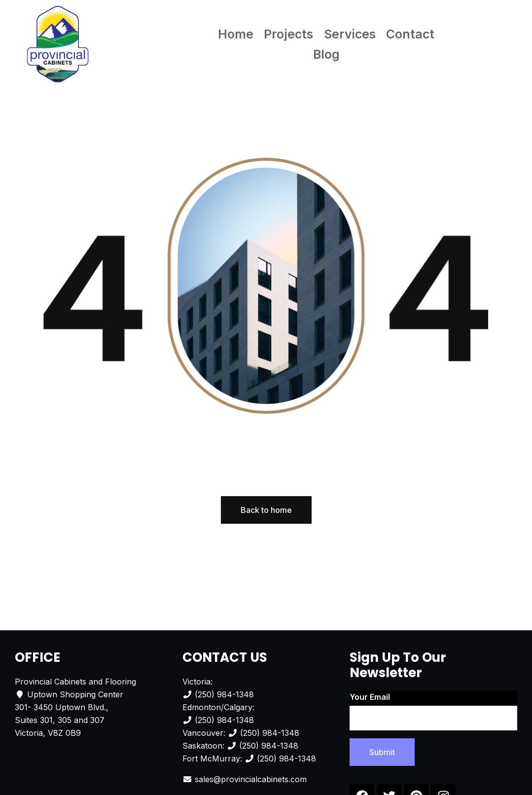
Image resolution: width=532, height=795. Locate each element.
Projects (288, 34)
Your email (433, 711)
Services (350, 34)
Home (236, 34)
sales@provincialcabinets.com (251, 779)
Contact (410, 34)
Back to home (266, 510)
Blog (326, 54)
